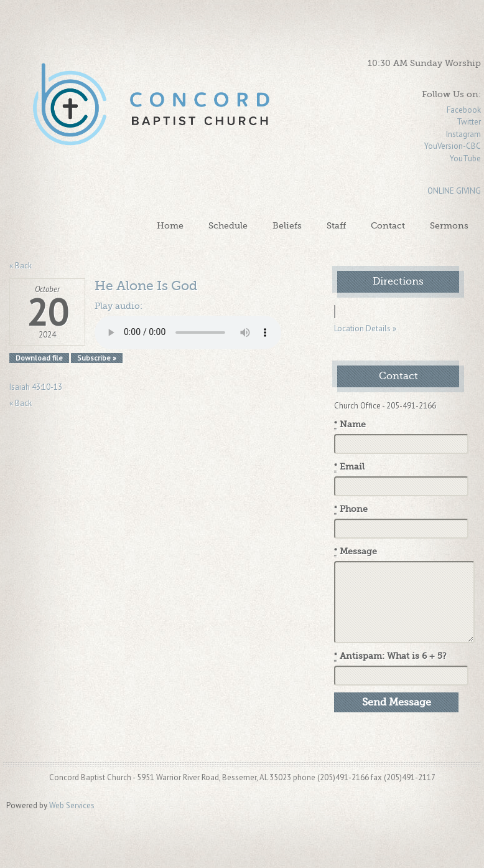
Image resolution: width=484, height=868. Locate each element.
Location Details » (365, 328)
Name (350, 425)
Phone (351, 509)
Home (170, 225)
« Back (21, 266)
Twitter (469, 122)
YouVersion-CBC (453, 146)
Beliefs (287, 225)
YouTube (465, 158)
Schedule (228, 225)
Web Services (72, 805)
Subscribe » (97, 358)
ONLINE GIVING (454, 191)
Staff (336, 225)
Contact (388, 225)
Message (356, 552)
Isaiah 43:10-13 (36, 387)
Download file (39, 358)
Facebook (464, 110)
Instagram (463, 134)
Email (349, 467)
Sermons (449, 225)
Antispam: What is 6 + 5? (390, 656)
